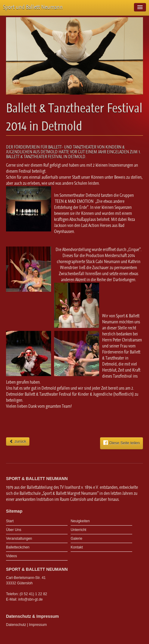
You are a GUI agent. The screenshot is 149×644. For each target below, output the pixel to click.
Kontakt (77, 547)
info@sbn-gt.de (31, 599)
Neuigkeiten (80, 521)
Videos (11, 556)
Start (10, 521)
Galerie (76, 539)
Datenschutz (16, 625)
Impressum (38, 625)
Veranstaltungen (19, 539)
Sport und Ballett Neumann (33, 7)
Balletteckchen (18, 547)
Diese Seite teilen (122, 443)
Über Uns (14, 530)
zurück (18, 441)
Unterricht (78, 530)
